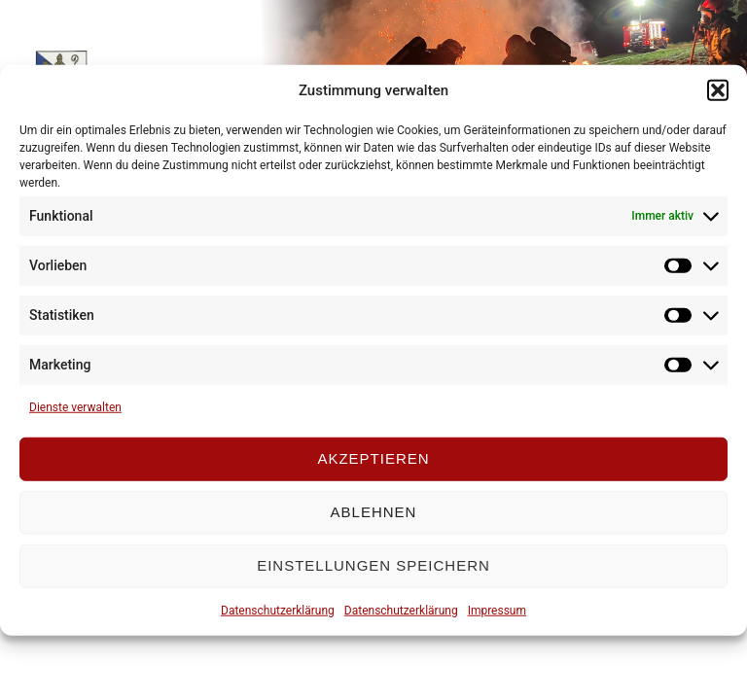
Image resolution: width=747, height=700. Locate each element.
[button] (718, 90)
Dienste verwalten (75, 406)
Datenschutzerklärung (278, 610)
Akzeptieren (373, 458)
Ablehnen (374, 512)
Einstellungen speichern (373, 565)
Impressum (497, 610)
